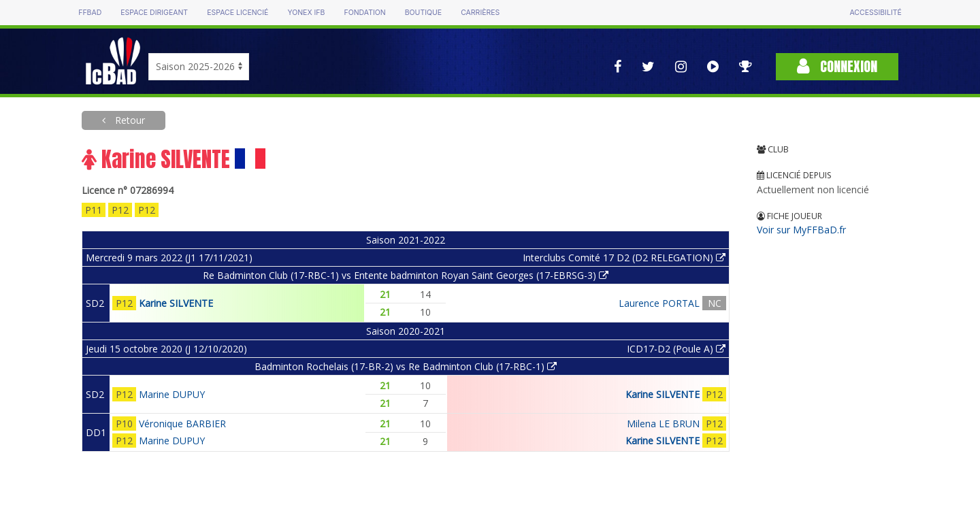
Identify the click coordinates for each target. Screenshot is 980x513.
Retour (129, 120)
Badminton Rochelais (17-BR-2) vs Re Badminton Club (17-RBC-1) (406, 366)
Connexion (837, 66)
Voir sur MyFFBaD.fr (801, 230)
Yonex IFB (306, 13)
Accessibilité (875, 13)
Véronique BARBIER (182, 424)
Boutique (423, 13)
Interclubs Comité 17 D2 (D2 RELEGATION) (624, 258)
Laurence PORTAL (659, 303)
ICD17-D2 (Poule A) (676, 349)
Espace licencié (238, 13)
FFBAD (90, 13)
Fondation (364, 13)
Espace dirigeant (154, 13)
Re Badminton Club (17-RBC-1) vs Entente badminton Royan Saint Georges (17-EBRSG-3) (406, 275)
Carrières (480, 13)
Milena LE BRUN (663, 424)
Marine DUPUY (172, 394)
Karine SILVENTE (176, 303)
